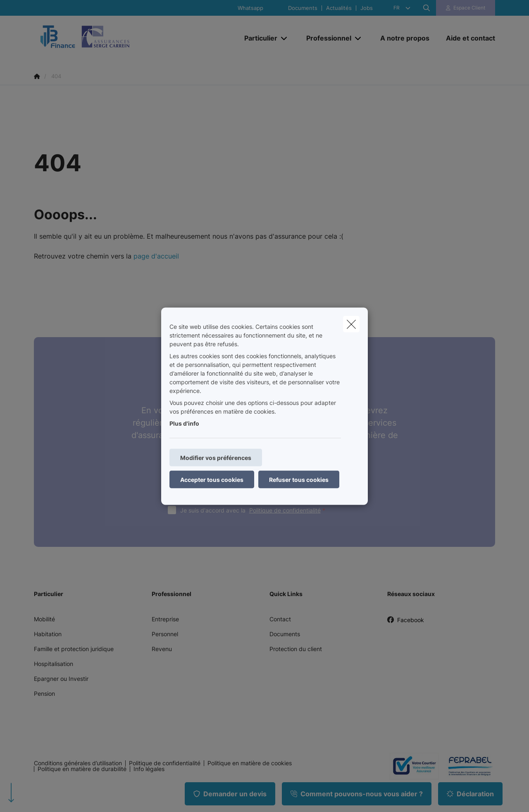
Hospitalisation (54, 664)
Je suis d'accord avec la (255, 510)
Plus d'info (184, 423)
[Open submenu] (285, 38)
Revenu (162, 649)
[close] (351, 324)
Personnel (165, 634)
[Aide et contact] (466, 38)
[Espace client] (466, 8)
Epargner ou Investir (61, 679)
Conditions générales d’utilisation (78, 763)
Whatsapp (250, 8)
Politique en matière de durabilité (82, 769)
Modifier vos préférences (216, 457)
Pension (44, 693)
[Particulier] (258, 38)
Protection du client (296, 649)
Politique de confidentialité (285, 510)
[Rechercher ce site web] (427, 8)
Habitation (48, 634)
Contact (280, 619)
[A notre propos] (405, 38)
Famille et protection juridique (74, 649)
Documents (303, 8)
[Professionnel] (326, 38)
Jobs (367, 8)
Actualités (339, 8)
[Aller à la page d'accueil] (117, 38)
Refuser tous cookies (299, 479)
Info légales (149, 769)
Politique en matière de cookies (250, 763)
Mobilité (44, 619)
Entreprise (165, 619)
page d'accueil (156, 256)
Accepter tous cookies (212, 479)
